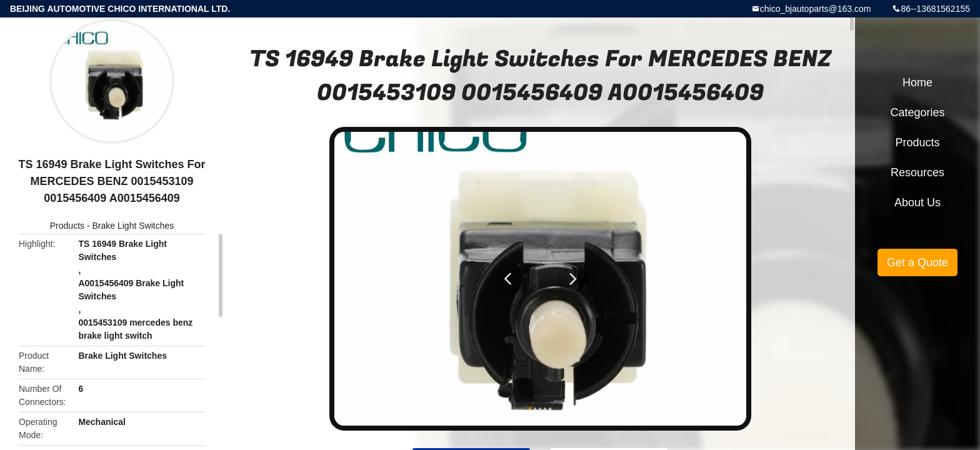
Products (67, 226)
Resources (917, 172)
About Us (917, 202)
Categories (917, 112)
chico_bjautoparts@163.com (816, 9)
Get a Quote (917, 262)
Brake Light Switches (133, 226)
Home (917, 82)
